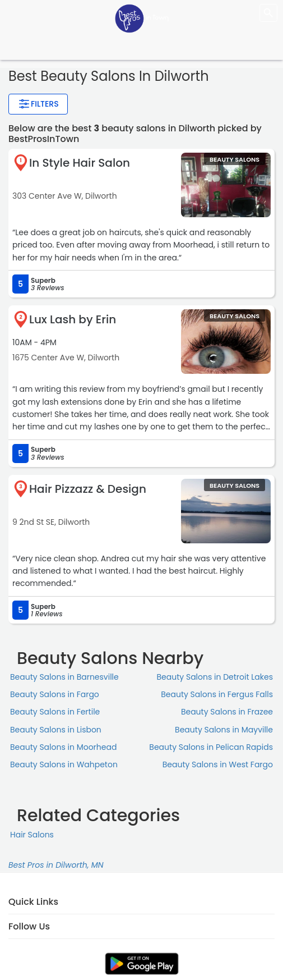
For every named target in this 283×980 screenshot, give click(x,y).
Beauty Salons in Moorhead (63, 747)
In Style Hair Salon (80, 163)
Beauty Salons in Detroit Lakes (215, 677)
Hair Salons (32, 835)
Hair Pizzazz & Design (88, 489)
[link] (142, 964)
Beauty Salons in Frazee (227, 712)
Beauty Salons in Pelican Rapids (211, 747)
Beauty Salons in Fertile (55, 712)
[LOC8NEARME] (142, 18)
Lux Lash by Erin (73, 319)
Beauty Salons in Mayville (224, 730)
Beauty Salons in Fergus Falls (217, 694)
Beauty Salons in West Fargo (218, 764)
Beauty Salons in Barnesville (64, 677)
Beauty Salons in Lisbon (56, 730)
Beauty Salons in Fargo (55, 694)
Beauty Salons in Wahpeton (64, 764)
